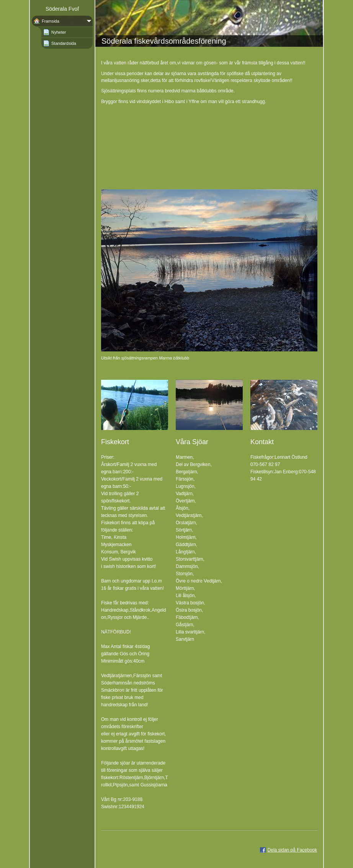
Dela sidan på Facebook (292, 850)
